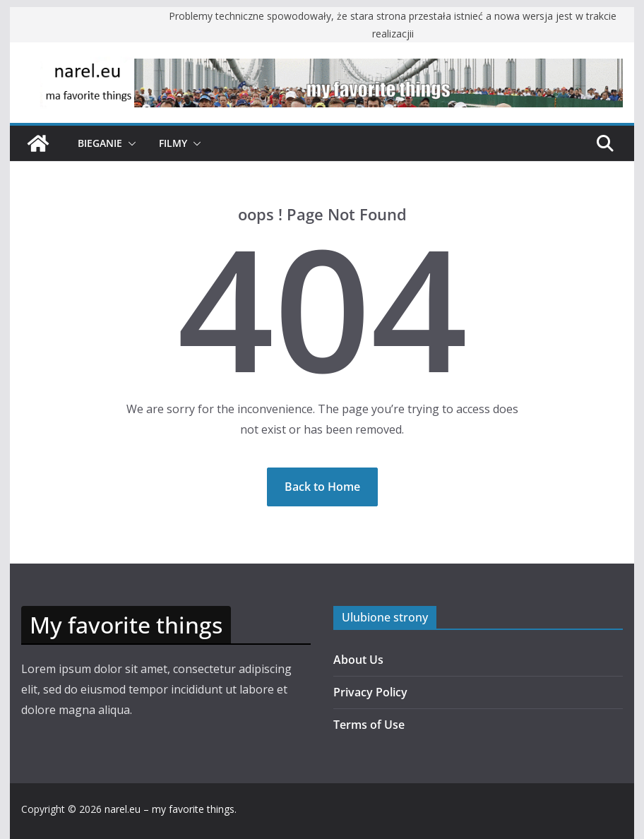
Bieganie (100, 143)
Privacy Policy (370, 692)
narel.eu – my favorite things (169, 809)
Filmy (173, 143)
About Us (358, 660)
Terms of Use (369, 725)
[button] (129, 143)
